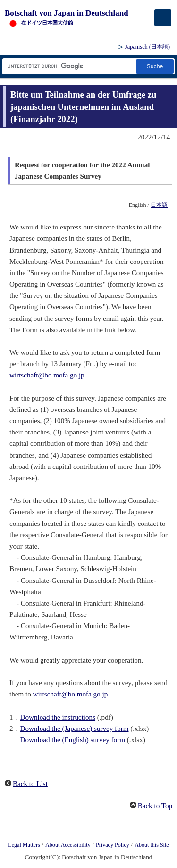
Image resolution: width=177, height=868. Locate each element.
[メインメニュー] (163, 18)
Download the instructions (58, 717)
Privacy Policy (113, 844)
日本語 (159, 205)
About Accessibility (68, 844)
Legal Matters (24, 844)
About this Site (152, 844)
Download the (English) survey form (73, 740)
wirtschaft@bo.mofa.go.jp (47, 375)
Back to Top (155, 806)
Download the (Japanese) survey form (75, 729)
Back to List (30, 784)
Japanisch (147, 47)
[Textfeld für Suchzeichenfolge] (68, 66)
